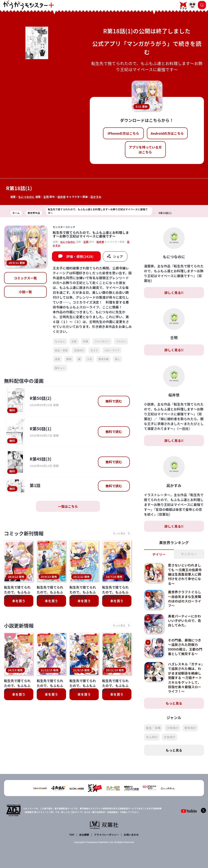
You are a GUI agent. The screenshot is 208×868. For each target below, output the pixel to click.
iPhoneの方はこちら (123, 133)
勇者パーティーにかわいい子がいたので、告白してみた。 (185, 621)
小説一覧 (25, 292)
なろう (94, 350)
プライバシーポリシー (107, 835)
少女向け (170, 737)
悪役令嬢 (103, 359)
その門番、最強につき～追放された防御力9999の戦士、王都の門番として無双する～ (185, 647)
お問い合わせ (131, 835)
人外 (89, 359)
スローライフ (112, 350)
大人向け (152, 737)
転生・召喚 (61, 350)
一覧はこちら (68, 506)
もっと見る (174, 703)
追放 (58, 359)
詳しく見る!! (174, 293)
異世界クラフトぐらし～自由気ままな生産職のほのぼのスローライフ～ (185, 599)
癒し (118, 359)
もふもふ (60, 341)
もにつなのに (26, 197)
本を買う (19, 601)
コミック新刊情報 (24, 533)
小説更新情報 (19, 626)
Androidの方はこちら (167, 133)
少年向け (172, 728)
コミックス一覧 (25, 278)
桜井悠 (62, 197)
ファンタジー (102, 341)
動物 (69, 359)
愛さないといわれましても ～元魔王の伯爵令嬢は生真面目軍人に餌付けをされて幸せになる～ (185, 574)
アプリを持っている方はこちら (145, 150)
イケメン (121, 341)
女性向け (79, 350)
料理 (86, 341)
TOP (72, 835)
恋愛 (74, 341)
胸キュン (60, 368)
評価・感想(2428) (80, 256)
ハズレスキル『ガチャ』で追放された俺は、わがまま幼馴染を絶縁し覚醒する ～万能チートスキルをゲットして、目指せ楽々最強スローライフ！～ (185, 678)
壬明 (46, 197)
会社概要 (84, 835)
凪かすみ (96, 197)
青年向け (190, 728)
